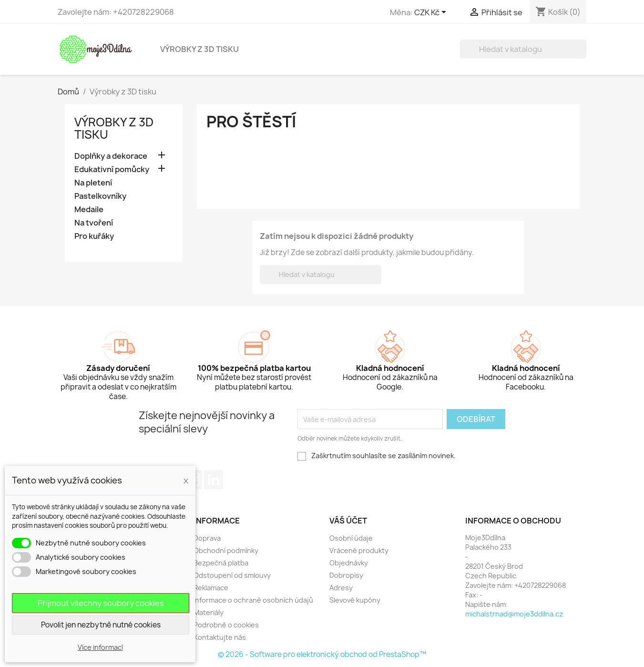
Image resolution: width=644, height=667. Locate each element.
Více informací (100, 647)
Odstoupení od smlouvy (232, 575)
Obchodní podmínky (226, 550)
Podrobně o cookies (226, 625)
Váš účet (348, 521)
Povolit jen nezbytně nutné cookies (101, 625)
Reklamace (211, 588)
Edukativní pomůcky (112, 169)
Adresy (341, 588)
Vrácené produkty (359, 550)
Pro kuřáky (94, 236)
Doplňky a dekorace (111, 156)
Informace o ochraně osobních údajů (253, 600)
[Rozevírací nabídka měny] (432, 13)
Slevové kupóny (355, 600)
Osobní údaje (351, 538)
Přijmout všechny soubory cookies (101, 603)
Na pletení (93, 183)
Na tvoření (94, 223)
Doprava (207, 538)
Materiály (209, 612)
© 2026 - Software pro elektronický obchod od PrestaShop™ (322, 654)
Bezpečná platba (221, 563)
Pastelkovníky (100, 196)
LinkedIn (214, 480)
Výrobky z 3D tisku (199, 49)
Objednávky (349, 563)
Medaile (89, 210)
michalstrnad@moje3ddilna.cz (514, 614)
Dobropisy (346, 575)
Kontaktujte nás (220, 637)
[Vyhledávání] (523, 49)
